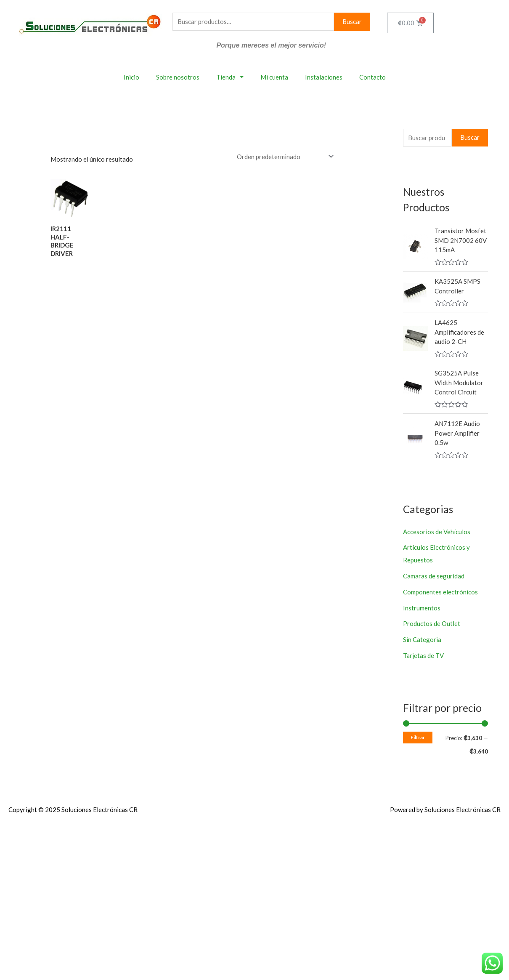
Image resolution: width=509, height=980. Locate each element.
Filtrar (418, 737)
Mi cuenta (274, 77)
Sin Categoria (422, 639)
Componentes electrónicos (440, 592)
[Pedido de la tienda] (284, 157)
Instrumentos (422, 608)
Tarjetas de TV (423, 655)
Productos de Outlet (432, 623)
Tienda (230, 77)
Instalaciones (324, 77)
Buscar (352, 21)
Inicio (131, 77)
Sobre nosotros (178, 77)
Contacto (372, 77)
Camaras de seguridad (434, 576)
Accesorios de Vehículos (437, 532)
